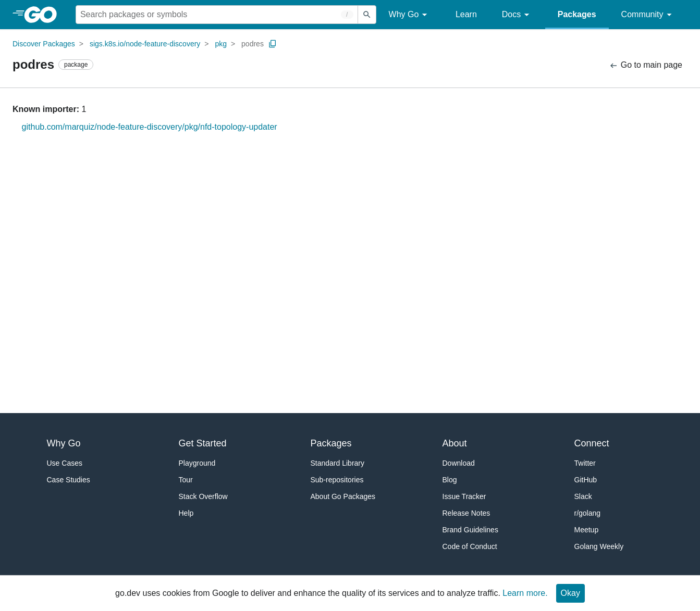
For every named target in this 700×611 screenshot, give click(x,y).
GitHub (586, 480)
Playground (197, 463)
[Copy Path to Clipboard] (273, 44)
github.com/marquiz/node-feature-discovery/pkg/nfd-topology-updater (150, 127)
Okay (570, 593)
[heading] (44, 15)
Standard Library (338, 463)
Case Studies (69, 480)
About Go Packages (343, 496)
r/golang (588, 513)
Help (186, 513)
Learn (466, 14)
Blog (450, 480)
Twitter (585, 463)
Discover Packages (44, 44)
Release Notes (466, 513)
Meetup (587, 530)
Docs (517, 15)
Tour (186, 480)
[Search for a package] (217, 15)
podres (253, 44)
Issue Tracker (464, 496)
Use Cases (65, 463)
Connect (592, 443)
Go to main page (646, 65)
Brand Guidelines (470, 530)
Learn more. (525, 593)
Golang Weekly (599, 546)
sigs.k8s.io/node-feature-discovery (145, 44)
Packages (577, 14)
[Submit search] (367, 15)
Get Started (203, 443)
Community (648, 15)
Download (459, 463)
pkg (221, 44)
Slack (583, 496)
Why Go (410, 15)
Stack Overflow (203, 496)
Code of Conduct (470, 546)
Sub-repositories (337, 480)
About (455, 443)
